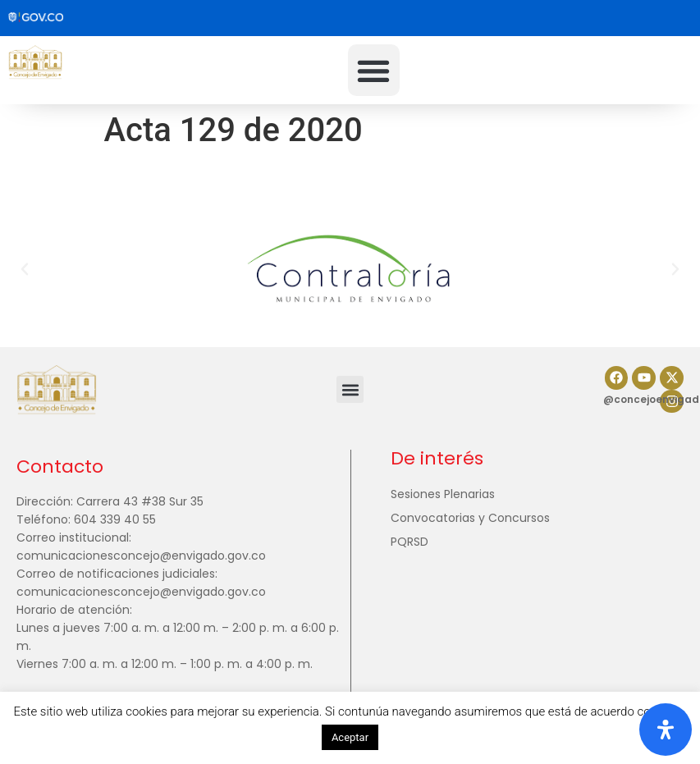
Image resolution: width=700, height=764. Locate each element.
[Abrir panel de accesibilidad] (666, 730)
